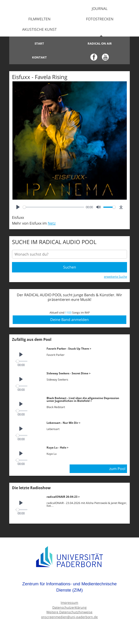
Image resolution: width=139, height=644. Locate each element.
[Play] (18, 207)
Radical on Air (100, 43)
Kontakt (39, 57)
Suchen (70, 267)
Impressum (69, 603)
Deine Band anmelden (69, 320)
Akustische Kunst (39, 29)
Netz (52, 223)
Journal (100, 9)
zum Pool (117, 469)
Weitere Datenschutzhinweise (69, 612)
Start (39, 43)
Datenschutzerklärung (69, 607)
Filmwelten (39, 19)
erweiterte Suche (115, 277)
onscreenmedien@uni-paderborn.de (69, 617)
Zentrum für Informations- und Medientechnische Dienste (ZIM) (70, 587)
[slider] (53, 207)
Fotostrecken (100, 19)
